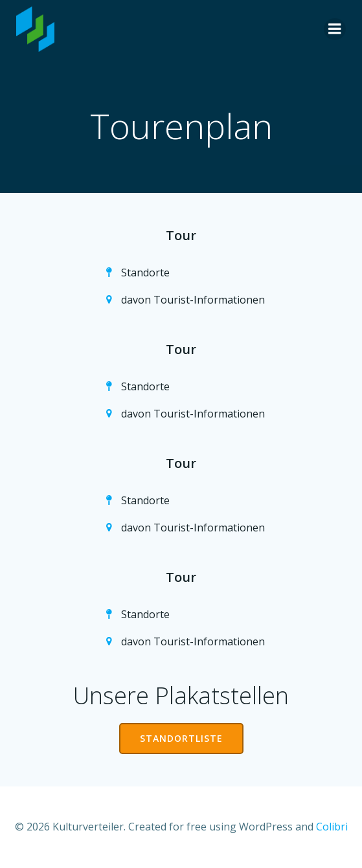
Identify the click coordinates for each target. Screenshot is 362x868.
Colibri (332, 827)
